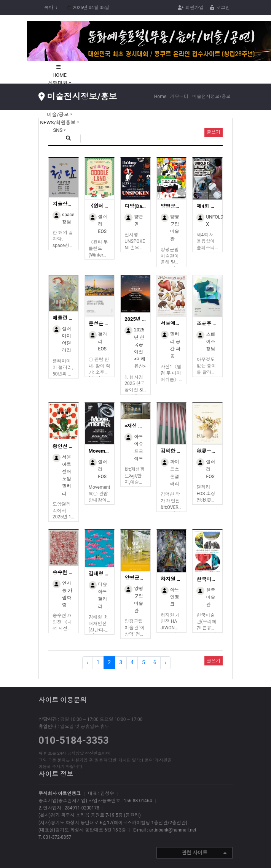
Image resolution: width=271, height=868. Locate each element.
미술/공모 (58, 115)
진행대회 (58, 83)
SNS (59, 130)
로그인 (220, 8)
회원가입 (191, 8)
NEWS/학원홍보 (58, 123)
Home (160, 97)
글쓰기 (214, 661)
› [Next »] (166, 662)
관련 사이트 (204, 853)
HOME (60, 75)
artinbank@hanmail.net (173, 830)
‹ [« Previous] (87, 662)
